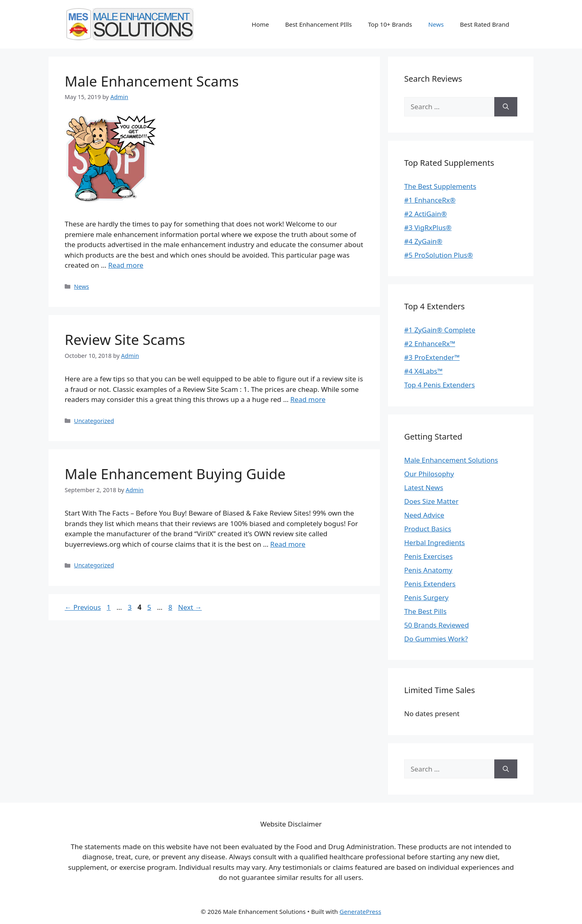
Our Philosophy (429, 474)
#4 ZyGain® (423, 241)
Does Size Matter (431, 501)
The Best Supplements (440, 186)
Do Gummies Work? (436, 639)
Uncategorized (94, 421)
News (436, 24)
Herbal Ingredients (434, 542)
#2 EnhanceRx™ (430, 344)
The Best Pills (425, 611)
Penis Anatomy (428, 570)
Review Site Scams (125, 339)
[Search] (506, 107)
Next (190, 607)
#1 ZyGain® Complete (440, 330)
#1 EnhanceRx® (430, 200)
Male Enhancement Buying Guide (175, 474)
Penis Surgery (426, 597)
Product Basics (428, 529)
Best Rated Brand (485, 24)
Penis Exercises (428, 556)
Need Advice (424, 515)
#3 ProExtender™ (432, 357)
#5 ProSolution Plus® (439, 255)
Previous (83, 607)
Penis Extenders (430, 584)
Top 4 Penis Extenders (440, 385)
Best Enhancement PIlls (318, 24)
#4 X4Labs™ (423, 371)
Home (260, 24)
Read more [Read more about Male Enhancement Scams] (126, 265)
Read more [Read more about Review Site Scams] (308, 399)
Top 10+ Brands (390, 24)
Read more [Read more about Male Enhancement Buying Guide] (288, 544)
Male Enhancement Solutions (451, 460)
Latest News (424, 487)
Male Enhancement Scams (152, 81)
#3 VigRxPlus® (428, 227)
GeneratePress (360, 911)
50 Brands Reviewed (436, 625)
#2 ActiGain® (426, 214)
